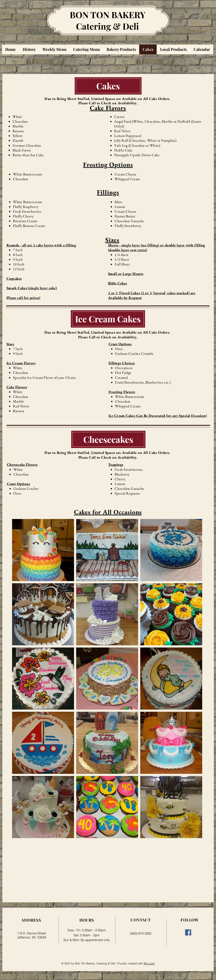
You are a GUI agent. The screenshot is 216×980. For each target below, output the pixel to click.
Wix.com (149, 963)
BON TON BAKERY (108, 15)
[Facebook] (188, 932)
